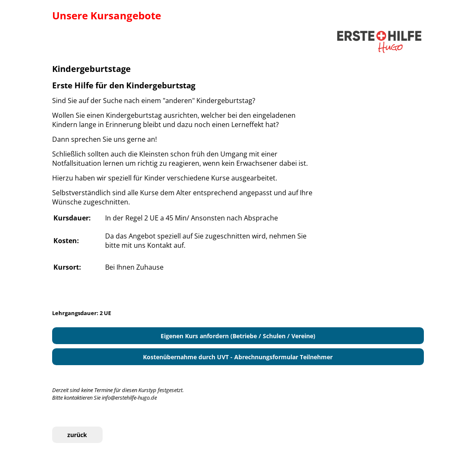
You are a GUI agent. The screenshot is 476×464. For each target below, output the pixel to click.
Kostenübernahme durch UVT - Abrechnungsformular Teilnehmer (238, 357)
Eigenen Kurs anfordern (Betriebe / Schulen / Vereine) (238, 336)
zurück (77, 435)
